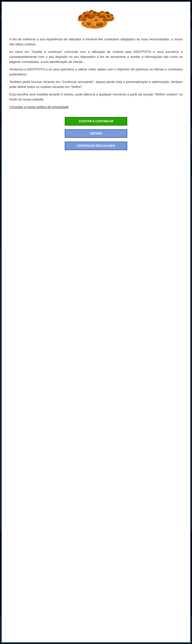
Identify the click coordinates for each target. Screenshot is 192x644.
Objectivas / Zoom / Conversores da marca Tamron (81, 527)
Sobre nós (10, 537)
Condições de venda (18, 559)
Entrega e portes (15, 582)
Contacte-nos (13, 612)
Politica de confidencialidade (25, 552)
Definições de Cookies (20, 589)
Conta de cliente (15, 597)
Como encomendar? (18, 544)
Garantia (9, 605)
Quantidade (91, 143)
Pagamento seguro (17, 574)
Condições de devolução (22, 567)
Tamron (161, 527)
